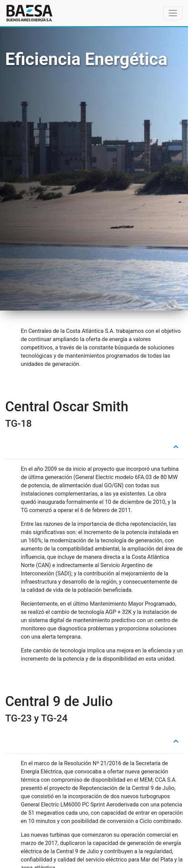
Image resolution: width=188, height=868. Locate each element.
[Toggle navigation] (173, 13)
